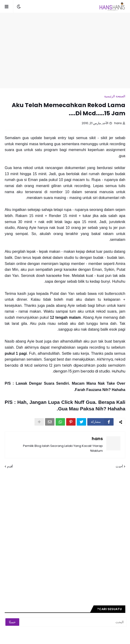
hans (97, 439)
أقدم (10, 466)
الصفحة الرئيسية (115, 96)
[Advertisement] (63, 51)
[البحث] (78, 622)
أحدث (119, 466)
